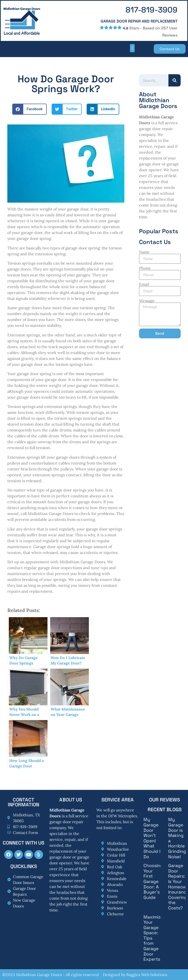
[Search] (175, 80)
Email (144, 284)
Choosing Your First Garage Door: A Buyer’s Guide (153, 881)
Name (144, 252)
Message (147, 301)
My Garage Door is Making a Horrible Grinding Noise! (177, 838)
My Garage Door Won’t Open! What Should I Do (152, 838)
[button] (132, 48)
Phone (145, 268)
